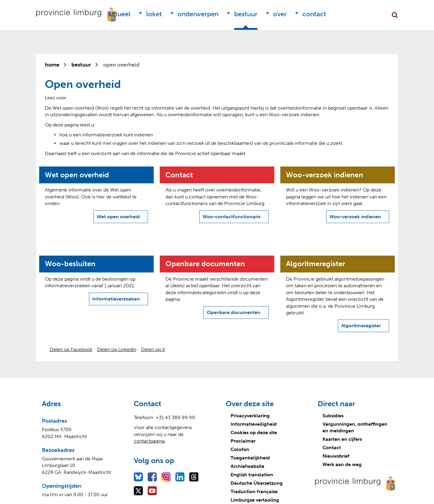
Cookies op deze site (254, 432)
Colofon (240, 449)
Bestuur (246, 14)
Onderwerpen (198, 14)
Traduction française (254, 492)
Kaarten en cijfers (342, 439)
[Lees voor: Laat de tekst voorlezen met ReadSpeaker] (56, 98)
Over (280, 14)
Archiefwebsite (247, 466)
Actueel (119, 14)
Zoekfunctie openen (395, 15)
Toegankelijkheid (250, 458)
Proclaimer (243, 441)
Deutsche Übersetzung (257, 483)
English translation (252, 475)
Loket (154, 14)
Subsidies (333, 416)
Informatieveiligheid (254, 424)
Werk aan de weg (342, 464)
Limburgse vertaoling (255, 500)
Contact (314, 14)
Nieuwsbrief (336, 456)
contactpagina (149, 441)
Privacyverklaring (250, 416)
